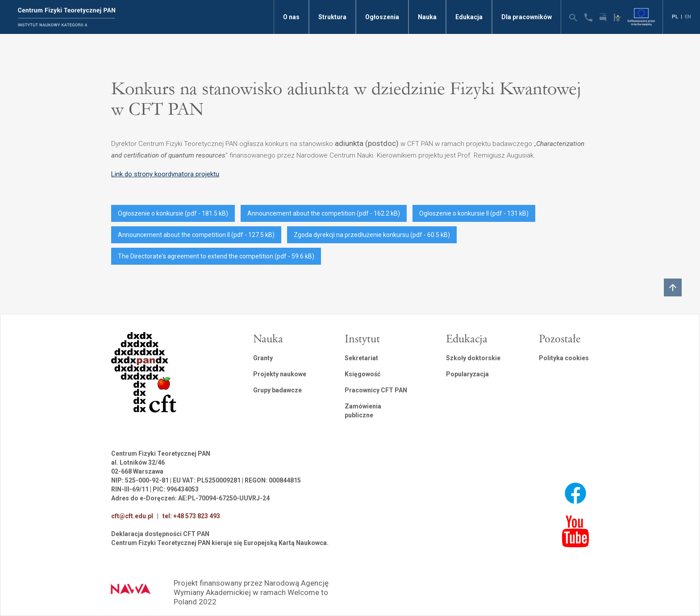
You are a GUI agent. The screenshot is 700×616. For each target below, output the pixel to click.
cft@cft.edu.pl (132, 516)
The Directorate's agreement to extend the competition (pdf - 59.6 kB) (216, 256)
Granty (263, 358)
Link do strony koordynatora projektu (165, 174)
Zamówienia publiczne (363, 411)
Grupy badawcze (277, 390)
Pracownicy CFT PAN (376, 390)
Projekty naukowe (280, 374)
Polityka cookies (564, 358)
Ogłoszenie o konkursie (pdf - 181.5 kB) (173, 213)
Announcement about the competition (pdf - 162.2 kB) (324, 213)
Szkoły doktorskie (473, 358)
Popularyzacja (467, 374)
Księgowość (362, 374)
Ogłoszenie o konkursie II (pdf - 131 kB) (474, 213)
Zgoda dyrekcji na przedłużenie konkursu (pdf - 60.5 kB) (372, 235)
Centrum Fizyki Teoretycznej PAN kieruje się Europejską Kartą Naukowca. (220, 543)
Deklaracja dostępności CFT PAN (160, 534)
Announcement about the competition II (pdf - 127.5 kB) (196, 235)
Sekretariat (361, 358)
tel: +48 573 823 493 (191, 516)
